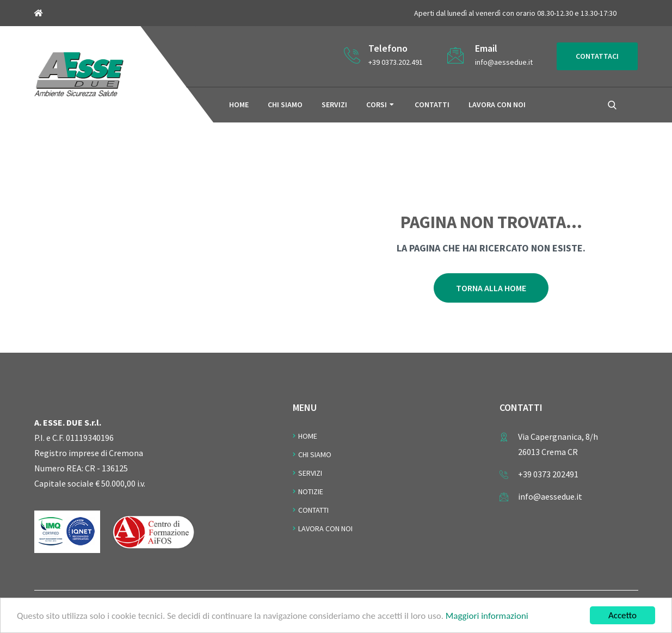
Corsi (377, 105)
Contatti (432, 105)
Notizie (311, 491)
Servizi (334, 105)
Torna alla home (491, 288)
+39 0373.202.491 (396, 62)
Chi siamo (285, 105)
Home (239, 105)
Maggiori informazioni (487, 616)
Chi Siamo (315, 454)
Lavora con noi (497, 105)
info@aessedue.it (504, 62)
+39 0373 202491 (548, 474)
